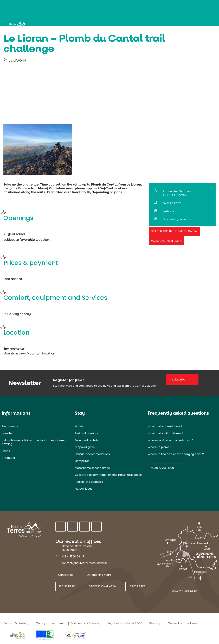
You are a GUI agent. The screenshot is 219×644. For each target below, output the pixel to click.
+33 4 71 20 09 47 (73, 557)
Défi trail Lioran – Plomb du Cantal (174, 231)
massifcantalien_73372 (167, 241)
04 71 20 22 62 (172, 203)
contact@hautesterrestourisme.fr (84, 563)
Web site (169, 211)
